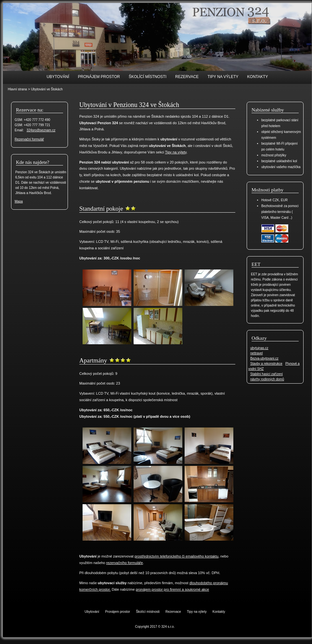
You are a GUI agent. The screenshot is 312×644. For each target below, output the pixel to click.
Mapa (19, 201)
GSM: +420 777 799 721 (32, 125)
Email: (19, 130)
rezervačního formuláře (125, 563)
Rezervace (187, 77)
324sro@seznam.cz (41, 130)
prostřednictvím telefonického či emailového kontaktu (176, 556)
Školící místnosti (148, 77)
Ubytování (58, 77)
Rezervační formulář (29, 139)
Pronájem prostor (99, 77)
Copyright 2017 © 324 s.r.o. (155, 627)
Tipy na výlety (223, 77)
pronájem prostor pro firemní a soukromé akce (173, 589)
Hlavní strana (17, 89)
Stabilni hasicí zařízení (266, 374)
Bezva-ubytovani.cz (264, 358)
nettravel (256, 353)
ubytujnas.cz (259, 348)
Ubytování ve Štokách (47, 89)
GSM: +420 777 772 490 (32, 120)
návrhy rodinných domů (267, 379)
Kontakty (258, 77)
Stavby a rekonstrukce (266, 364)
